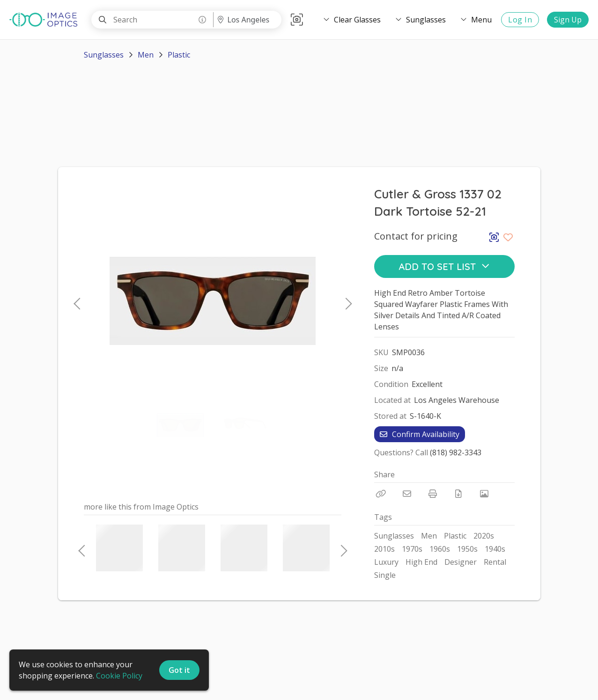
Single (385, 575)
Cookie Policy (119, 676)
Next (346, 301)
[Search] (103, 20)
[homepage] (46, 20)
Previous (77, 301)
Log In (520, 20)
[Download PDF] (458, 494)
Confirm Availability (420, 434)
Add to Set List (444, 266)
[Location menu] (247, 20)
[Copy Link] (381, 494)
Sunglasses (104, 55)
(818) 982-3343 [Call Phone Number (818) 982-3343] (456, 452)
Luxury (386, 562)
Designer (461, 562)
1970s (412, 549)
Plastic (179, 55)
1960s (440, 549)
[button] (297, 20)
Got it (179, 670)
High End (421, 562)
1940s (495, 549)
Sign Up (568, 20)
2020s (484, 536)
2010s (384, 549)
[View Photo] (484, 494)
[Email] (407, 494)
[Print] (433, 494)
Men (146, 55)
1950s (467, 549)
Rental (495, 562)
